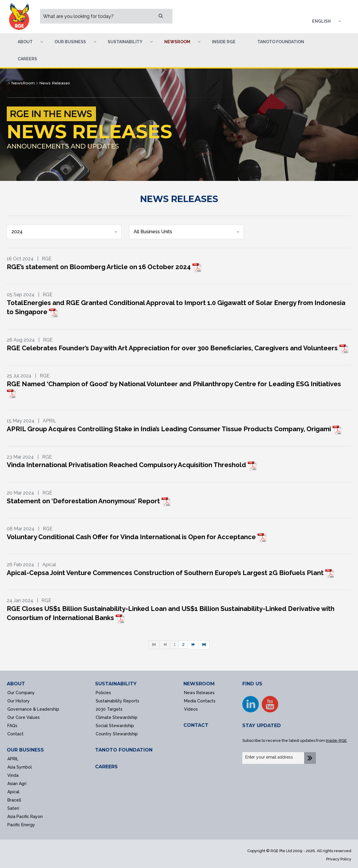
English (321, 21)
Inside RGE (224, 42)
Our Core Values (24, 717)
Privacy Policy (339, 859)
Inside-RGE (336, 740)
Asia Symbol (20, 767)
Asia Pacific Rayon (25, 817)
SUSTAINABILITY (116, 684)
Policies (103, 693)
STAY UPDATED (262, 725)
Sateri (13, 808)
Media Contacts (200, 701)
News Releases (199, 693)
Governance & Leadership (33, 709)
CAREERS (106, 767)
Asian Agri (17, 784)
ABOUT (16, 684)
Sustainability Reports (117, 701)
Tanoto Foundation (281, 42)
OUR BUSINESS (25, 750)
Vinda (13, 775)
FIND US (252, 684)
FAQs (12, 726)
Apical (13, 792)
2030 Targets (109, 709)
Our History (19, 701)
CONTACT (196, 725)
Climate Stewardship (117, 717)
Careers (27, 59)
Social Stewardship (115, 726)
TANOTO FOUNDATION (124, 750)
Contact (15, 734)
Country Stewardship (117, 734)
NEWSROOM (199, 684)
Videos (191, 709)
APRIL (13, 759)
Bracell (14, 800)
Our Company (21, 693)
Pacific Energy (21, 825)
